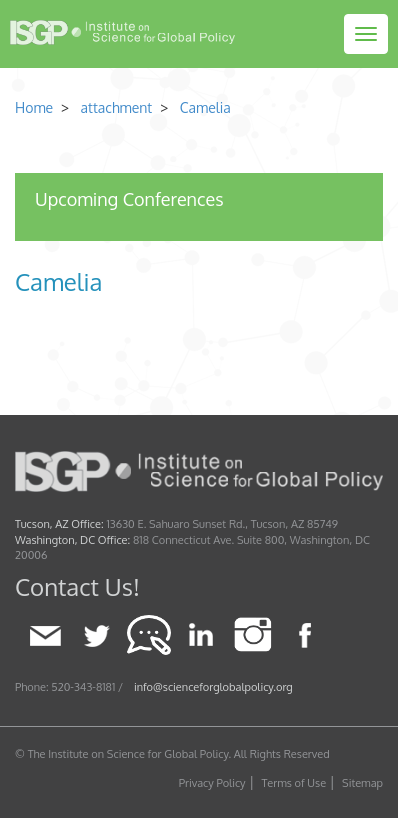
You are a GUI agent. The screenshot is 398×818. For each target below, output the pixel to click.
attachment (114, 107)
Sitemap (362, 783)
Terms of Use (294, 783)
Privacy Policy (212, 783)
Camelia (205, 107)
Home (34, 107)
